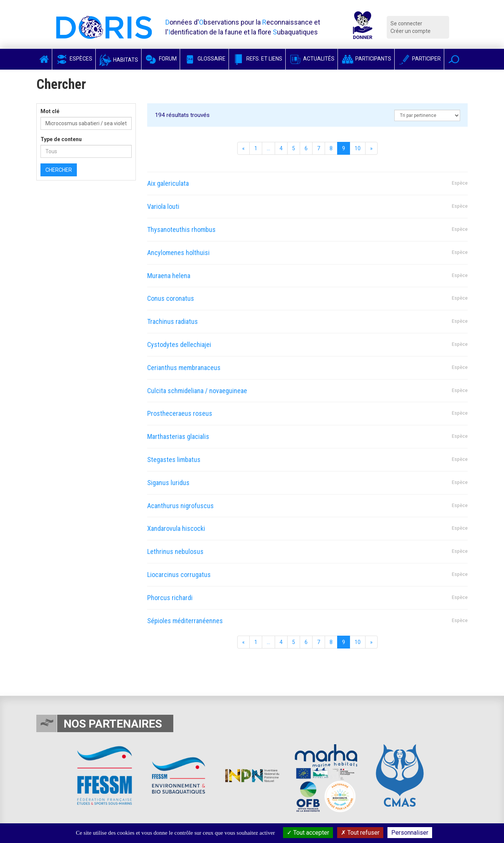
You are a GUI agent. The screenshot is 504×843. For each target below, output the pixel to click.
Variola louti (163, 206)
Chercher (59, 170)
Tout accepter (308, 833)
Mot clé (50, 111)
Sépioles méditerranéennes (185, 621)
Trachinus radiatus (173, 321)
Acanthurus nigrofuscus (180, 506)
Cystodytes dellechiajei (179, 345)
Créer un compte (411, 31)
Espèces (74, 59)
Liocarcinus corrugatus (179, 575)
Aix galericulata (168, 183)
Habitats (118, 60)
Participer (419, 59)
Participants (366, 59)
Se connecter (406, 23)
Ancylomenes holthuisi (178, 253)
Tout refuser (360, 833)
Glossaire (204, 59)
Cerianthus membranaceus (184, 368)
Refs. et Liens (257, 59)
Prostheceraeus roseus (180, 413)
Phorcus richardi (170, 598)
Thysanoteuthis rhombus (181, 229)
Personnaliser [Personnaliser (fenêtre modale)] (410, 833)
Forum (161, 59)
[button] (454, 59)
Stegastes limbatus (174, 460)
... (268, 148)
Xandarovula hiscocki (176, 528)
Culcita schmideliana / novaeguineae (197, 391)
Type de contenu (61, 139)
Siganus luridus (168, 483)
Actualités (312, 59)
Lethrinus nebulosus (175, 551)
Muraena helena (169, 276)
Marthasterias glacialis (178, 436)
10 (358, 148)
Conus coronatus (171, 298)
